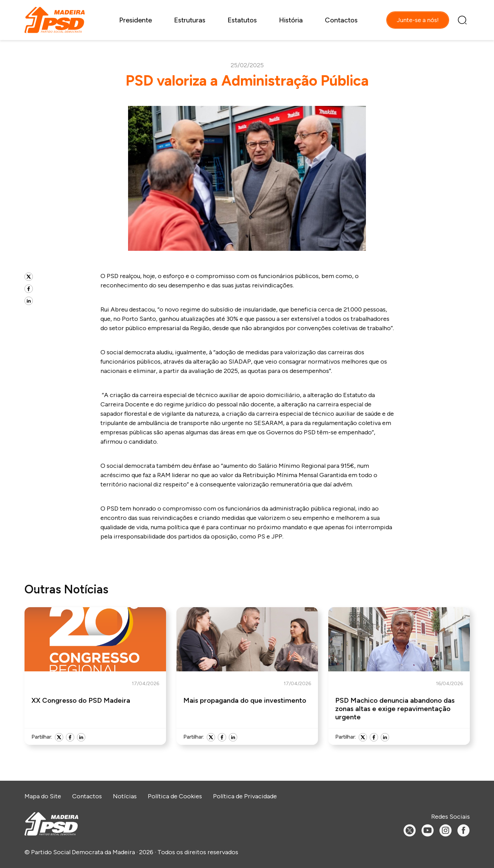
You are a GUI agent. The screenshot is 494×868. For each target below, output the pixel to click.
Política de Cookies (175, 796)
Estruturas (190, 20)
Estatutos (242, 20)
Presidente (135, 20)
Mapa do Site (43, 796)
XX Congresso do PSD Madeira (81, 700)
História (291, 20)
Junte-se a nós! (418, 20)
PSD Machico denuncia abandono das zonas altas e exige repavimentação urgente (395, 709)
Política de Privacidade (245, 796)
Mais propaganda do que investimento (245, 700)
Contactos (341, 20)
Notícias (125, 796)
